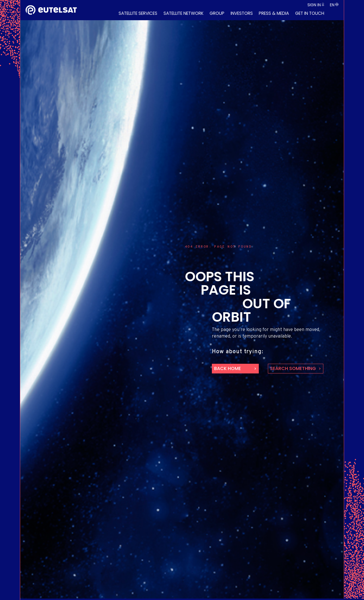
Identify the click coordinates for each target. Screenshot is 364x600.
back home (227, 368)
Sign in (314, 5)
